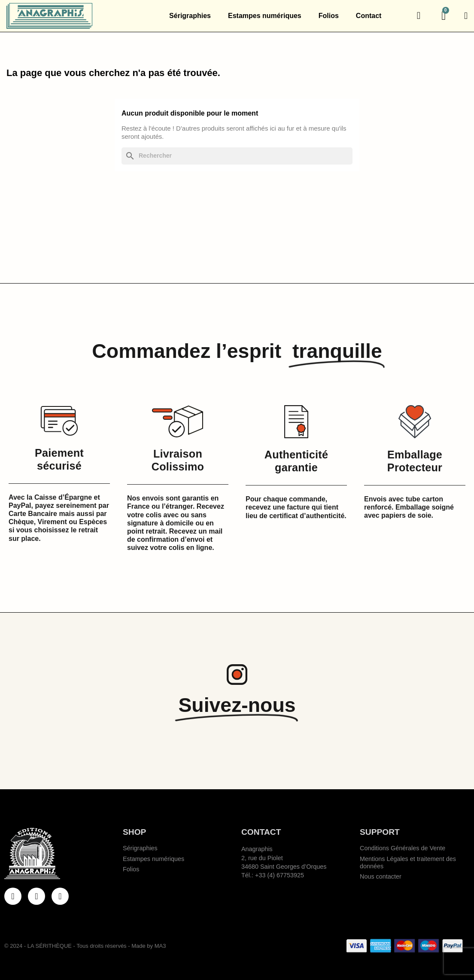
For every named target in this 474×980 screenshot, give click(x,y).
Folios (329, 16)
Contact (369, 16)
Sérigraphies (190, 16)
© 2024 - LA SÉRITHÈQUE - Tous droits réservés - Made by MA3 (85, 946)
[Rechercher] (237, 156)
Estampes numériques (265, 16)
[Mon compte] (466, 16)
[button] (419, 16)
